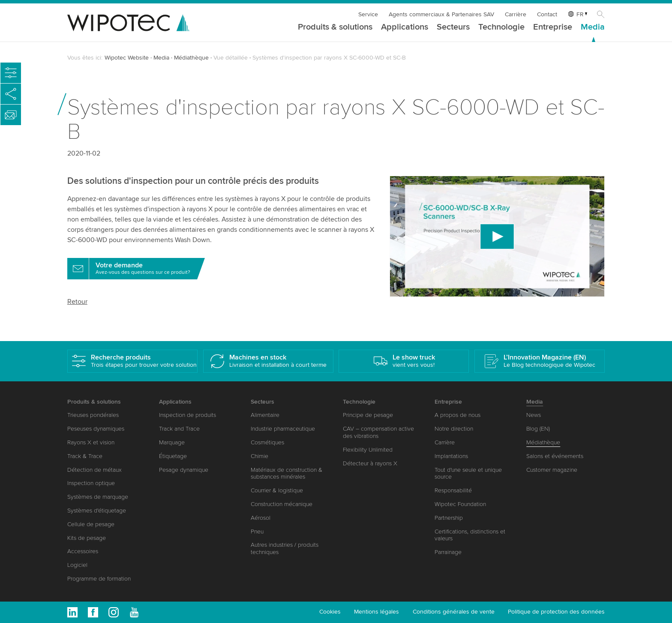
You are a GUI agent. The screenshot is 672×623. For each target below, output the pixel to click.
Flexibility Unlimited (368, 450)
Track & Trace (85, 456)
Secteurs (453, 27)
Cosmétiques (267, 442)
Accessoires (83, 551)
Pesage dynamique (184, 470)
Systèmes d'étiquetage (97, 511)
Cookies (330, 612)
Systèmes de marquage (98, 497)
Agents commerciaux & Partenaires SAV (441, 14)
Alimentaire (265, 415)
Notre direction (454, 429)
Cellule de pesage (91, 524)
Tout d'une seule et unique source (468, 473)
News (534, 415)
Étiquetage (173, 456)
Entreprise (553, 27)
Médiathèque (191, 58)
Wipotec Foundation (460, 504)
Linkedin (72, 612)
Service (368, 14)
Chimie (259, 456)
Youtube (134, 612)
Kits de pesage (87, 538)
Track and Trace (179, 429)
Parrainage (448, 552)
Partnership (449, 518)
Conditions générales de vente (454, 612)
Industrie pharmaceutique (283, 429)
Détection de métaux (94, 470)
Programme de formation (99, 579)
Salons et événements (555, 456)
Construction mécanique (282, 504)
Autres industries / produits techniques (285, 548)
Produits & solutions (335, 27)
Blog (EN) (538, 429)
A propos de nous (457, 415)
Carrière (516, 14)
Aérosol (261, 518)
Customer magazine (552, 470)
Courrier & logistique (277, 490)
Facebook (93, 612)
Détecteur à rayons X (370, 463)
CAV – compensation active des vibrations (378, 432)
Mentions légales (376, 612)
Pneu (257, 532)
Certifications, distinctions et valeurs (470, 535)
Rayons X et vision (91, 442)
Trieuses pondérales (93, 415)
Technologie (501, 27)
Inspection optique (91, 483)
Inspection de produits (187, 415)
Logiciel (77, 565)
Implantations (451, 456)
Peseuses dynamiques (96, 429)
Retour (77, 302)
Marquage (172, 442)
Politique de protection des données (556, 612)
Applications (405, 27)
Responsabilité (453, 490)
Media (593, 27)
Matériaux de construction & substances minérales (286, 473)
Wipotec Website (127, 58)
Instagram (114, 612)
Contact (547, 14)
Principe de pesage (368, 415)
